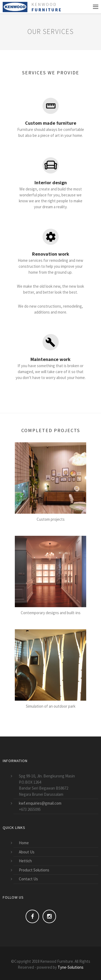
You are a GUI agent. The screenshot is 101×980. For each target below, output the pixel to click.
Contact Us (28, 879)
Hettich (25, 861)
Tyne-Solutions (71, 967)
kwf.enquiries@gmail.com (40, 803)
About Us (27, 852)
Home (24, 843)
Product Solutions (34, 870)
